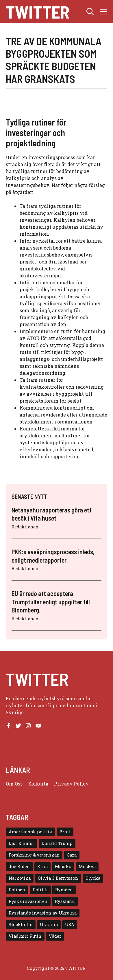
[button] (90, 12)
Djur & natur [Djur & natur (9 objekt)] (22, 843)
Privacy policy (71, 784)
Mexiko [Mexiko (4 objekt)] (63, 867)
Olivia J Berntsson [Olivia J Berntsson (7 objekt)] (58, 878)
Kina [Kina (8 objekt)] (42, 867)
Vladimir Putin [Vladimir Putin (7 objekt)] (25, 936)
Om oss (14, 784)
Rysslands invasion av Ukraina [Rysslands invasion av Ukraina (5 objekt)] (43, 913)
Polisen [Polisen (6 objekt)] (17, 890)
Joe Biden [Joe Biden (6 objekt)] (19, 867)
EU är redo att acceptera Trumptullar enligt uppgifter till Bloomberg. (51, 602)
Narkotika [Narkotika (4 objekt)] (20, 878)
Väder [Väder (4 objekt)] (55, 936)
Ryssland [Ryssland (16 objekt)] (65, 901)
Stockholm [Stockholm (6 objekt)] (21, 924)
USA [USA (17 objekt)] (70, 924)
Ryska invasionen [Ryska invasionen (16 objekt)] (28, 901)
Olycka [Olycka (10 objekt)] (93, 878)
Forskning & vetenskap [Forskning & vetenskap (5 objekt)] (34, 855)
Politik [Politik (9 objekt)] (40, 890)
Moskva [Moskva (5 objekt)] (87, 867)
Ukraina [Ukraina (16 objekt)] (49, 924)
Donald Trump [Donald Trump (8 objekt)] (57, 843)
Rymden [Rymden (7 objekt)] (64, 890)
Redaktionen (25, 527)
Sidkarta (38, 784)
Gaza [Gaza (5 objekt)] (72, 855)
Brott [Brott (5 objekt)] (65, 832)
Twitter (38, 12)
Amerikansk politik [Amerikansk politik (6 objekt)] (30, 832)
